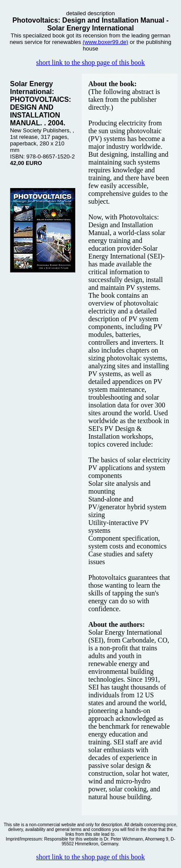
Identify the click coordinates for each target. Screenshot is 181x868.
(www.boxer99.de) (106, 42)
